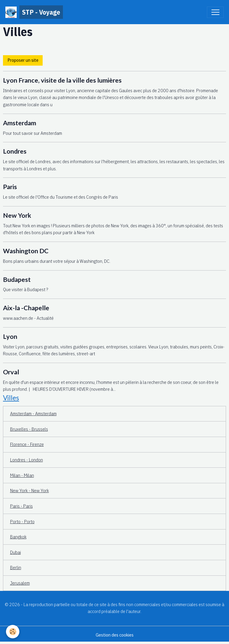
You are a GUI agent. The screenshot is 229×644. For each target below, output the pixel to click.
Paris (10, 187)
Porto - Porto (22, 521)
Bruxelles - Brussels (29, 429)
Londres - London (27, 460)
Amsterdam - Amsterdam (33, 413)
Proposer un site (23, 60)
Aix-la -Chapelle (26, 308)
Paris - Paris (21, 506)
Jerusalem (20, 583)
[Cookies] (13, 632)
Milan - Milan (22, 475)
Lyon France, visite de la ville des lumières (62, 80)
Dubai (16, 552)
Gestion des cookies (115, 635)
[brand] (34, 12)
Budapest (17, 279)
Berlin (16, 567)
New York (17, 215)
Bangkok (18, 537)
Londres (15, 151)
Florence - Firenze (27, 444)
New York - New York (30, 490)
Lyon (10, 336)
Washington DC (26, 251)
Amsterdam (20, 123)
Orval (11, 372)
